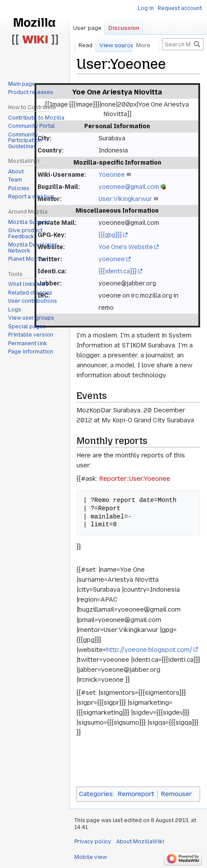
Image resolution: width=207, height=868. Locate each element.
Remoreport (136, 794)
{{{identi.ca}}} (118, 271)
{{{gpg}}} (110, 235)
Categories (96, 794)
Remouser (176, 794)
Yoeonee (112, 175)
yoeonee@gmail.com (129, 187)
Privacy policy (93, 842)
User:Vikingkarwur (125, 199)
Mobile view (91, 857)
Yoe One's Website (126, 247)
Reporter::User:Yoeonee (135, 479)
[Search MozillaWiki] (183, 44)
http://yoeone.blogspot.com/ (149, 650)
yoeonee (112, 259)
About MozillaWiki (140, 842)
